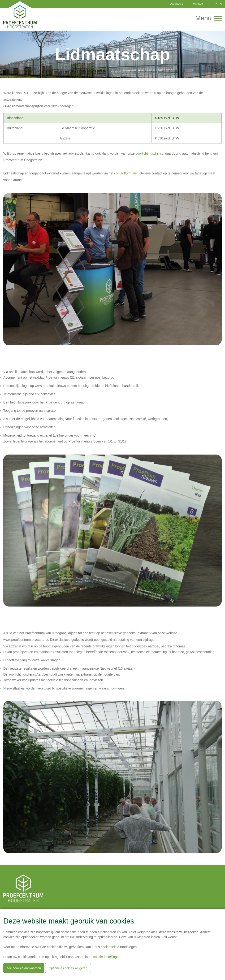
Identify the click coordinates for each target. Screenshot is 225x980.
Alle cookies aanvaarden (24, 968)
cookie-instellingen (107, 957)
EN (220, 4)
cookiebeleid (110, 947)
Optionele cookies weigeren (68, 968)
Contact (198, 4)
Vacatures (176, 4)
